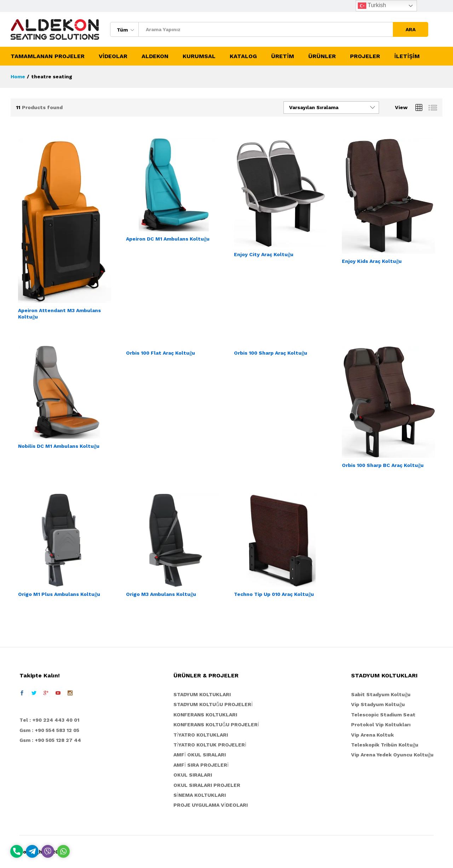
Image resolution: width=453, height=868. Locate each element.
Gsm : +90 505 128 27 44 (50, 740)
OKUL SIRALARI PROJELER (207, 785)
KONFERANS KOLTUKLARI (205, 715)
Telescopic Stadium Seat (383, 715)
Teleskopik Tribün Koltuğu (385, 745)
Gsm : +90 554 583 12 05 (49, 730)
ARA (411, 29)
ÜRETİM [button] (283, 56)
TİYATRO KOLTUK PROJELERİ (210, 745)
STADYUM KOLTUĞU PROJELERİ (213, 704)
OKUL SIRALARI (193, 775)
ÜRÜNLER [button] (322, 56)
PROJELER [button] (365, 56)
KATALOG (243, 56)
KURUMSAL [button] (199, 56)
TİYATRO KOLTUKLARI (201, 735)
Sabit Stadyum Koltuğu (381, 694)
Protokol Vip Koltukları (381, 725)
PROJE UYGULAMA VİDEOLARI (211, 805)
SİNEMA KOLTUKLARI (200, 795)
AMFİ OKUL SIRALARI (200, 755)
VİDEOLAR (113, 56)
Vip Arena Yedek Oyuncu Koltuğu (392, 755)
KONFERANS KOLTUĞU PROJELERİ (216, 725)
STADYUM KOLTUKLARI (202, 694)
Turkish (372, 6)
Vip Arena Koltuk (372, 735)
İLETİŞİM (407, 56)
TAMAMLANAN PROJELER (48, 56)
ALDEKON (155, 56)
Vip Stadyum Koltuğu (378, 704)
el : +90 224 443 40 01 (51, 720)
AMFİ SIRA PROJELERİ (201, 765)
